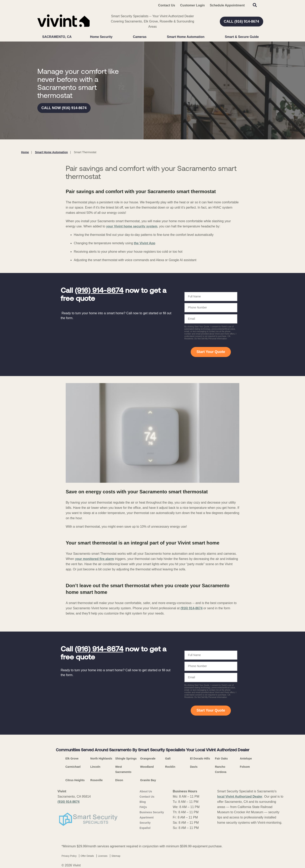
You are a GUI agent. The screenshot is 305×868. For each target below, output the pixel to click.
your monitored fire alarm (94, 559)
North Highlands (101, 758)
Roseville (97, 780)
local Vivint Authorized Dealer (240, 797)
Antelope (246, 758)
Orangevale (148, 758)
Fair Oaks (221, 758)
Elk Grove (72, 758)
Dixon (119, 780)
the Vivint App (145, 243)
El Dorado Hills (200, 758)
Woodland (147, 767)
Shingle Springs (126, 758)
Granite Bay (148, 780)
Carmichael (73, 767)
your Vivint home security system (132, 226)
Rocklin (170, 767)
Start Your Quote (211, 352)
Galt (168, 758)
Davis (194, 767)
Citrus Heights (75, 780)
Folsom (245, 767)
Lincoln (95, 767)
